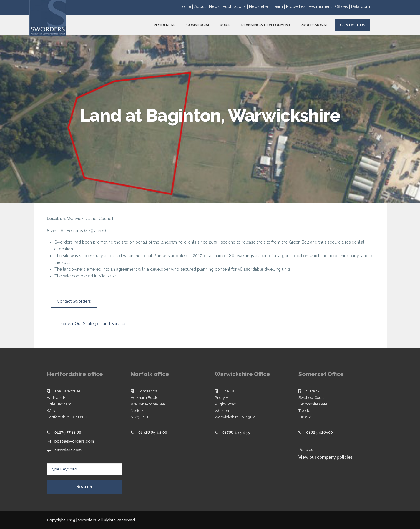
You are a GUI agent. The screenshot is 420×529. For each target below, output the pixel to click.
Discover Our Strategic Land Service (91, 324)
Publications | (236, 6)
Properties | (297, 6)
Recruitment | (322, 6)
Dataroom (361, 6)
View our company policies (326, 457)
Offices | (343, 6)
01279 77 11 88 (68, 432)
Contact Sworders (74, 301)
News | (216, 6)
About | (202, 6)
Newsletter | (261, 6)
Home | (187, 6)
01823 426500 (319, 432)
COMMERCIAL (198, 25)
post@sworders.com (74, 441)
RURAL (226, 25)
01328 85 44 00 (153, 432)
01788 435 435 (236, 432)
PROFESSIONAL (314, 25)
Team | (279, 6)
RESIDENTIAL (165, 25)
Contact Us (353, 25)
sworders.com (68, 450)
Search (84, 487)
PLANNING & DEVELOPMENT (266, 25)
